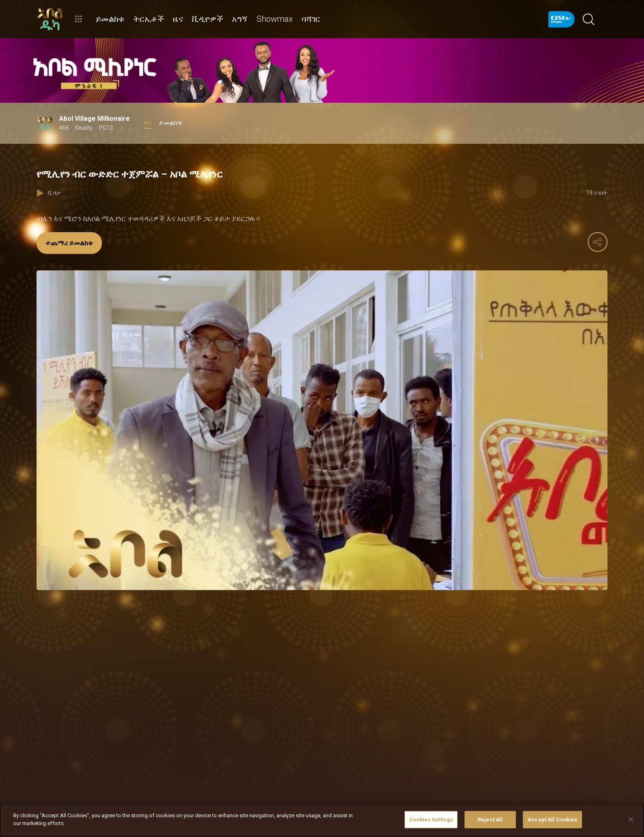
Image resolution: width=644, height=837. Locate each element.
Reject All (490, 820)
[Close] (631, 819)
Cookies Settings (431, 820)
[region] (322, 820)
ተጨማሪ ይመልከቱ (69, 243)
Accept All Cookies (552, 820)
